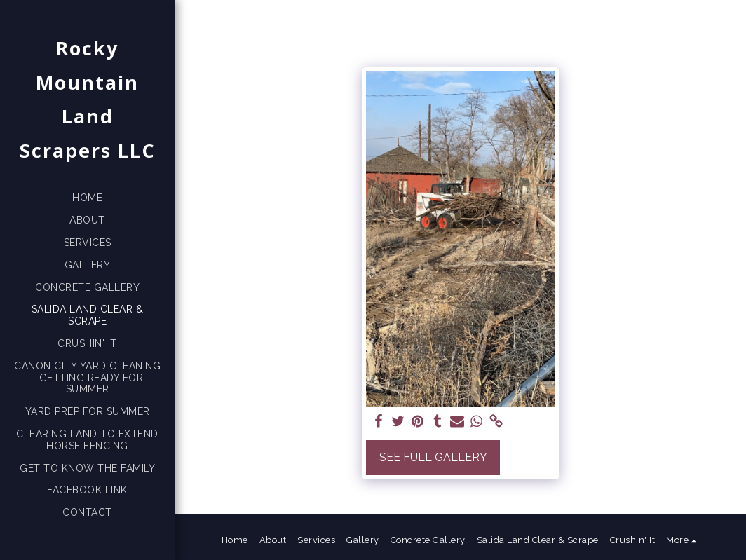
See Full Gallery (433, 457)
